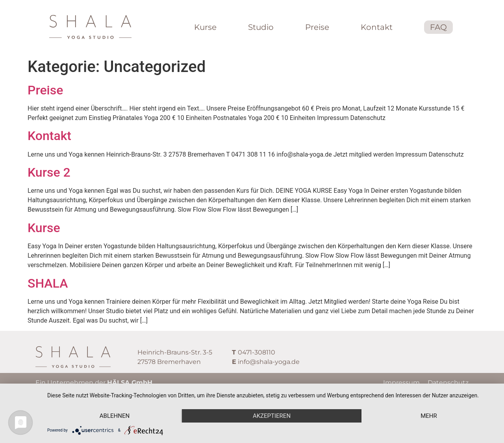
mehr (429, 416)
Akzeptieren (272, 416)
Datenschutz (448, 383)
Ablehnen (115, 416)
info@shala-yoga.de (269, 362)
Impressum (401, 383)
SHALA (48, 283)
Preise (45, 90)
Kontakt (49, 136)
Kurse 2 (49, 172)
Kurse (44, 228)
